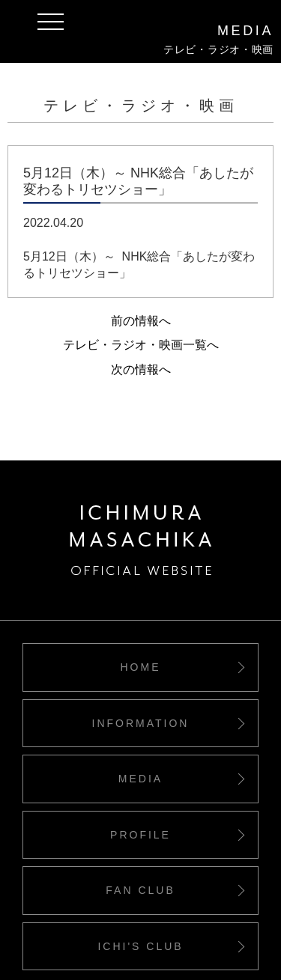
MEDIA (140, 779)
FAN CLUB (140, 890)
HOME (141, 667)
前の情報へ (141, 321)
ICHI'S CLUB (140, 946)
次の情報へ (141, 369)
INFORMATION (141, 723)
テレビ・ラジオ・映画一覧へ (141, 345)
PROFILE (140, 835)
